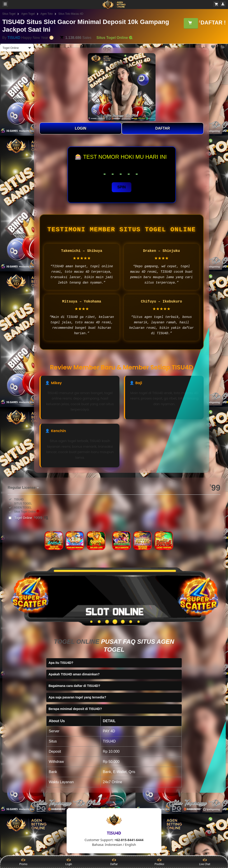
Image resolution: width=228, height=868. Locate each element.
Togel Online (31, 518)
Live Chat (205, 862)
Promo (23, 862)
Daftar (114, 862)
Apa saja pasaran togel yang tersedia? (77, 697)
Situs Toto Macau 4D (71, 14)
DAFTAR (163, 128)
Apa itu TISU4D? (61, 663)
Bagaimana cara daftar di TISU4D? (74, 686)
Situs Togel (9, 14)
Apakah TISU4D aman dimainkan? (74, 674)
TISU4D (14, 38)
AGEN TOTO (114, 802)
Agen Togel (28, 14)
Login (69, 862)
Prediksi (159, 862)
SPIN (122, 187)
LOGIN (80, 128)
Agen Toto (47, 14)
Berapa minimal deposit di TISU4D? (75, 709)
